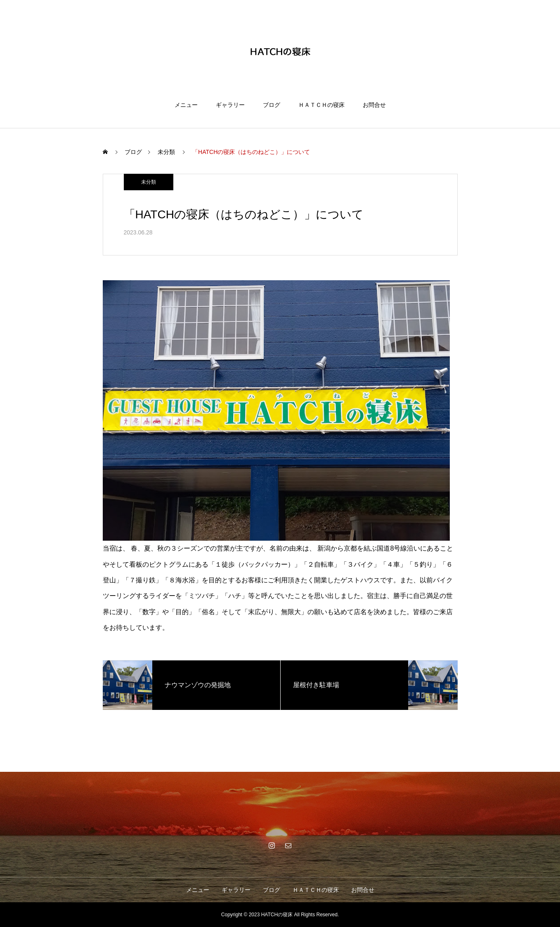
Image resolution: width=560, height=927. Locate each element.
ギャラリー (230, 105)
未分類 (149, 182)
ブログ (272, 105)
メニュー (186, 105)
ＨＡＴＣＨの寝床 (321, 105)
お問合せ (374, 105)
